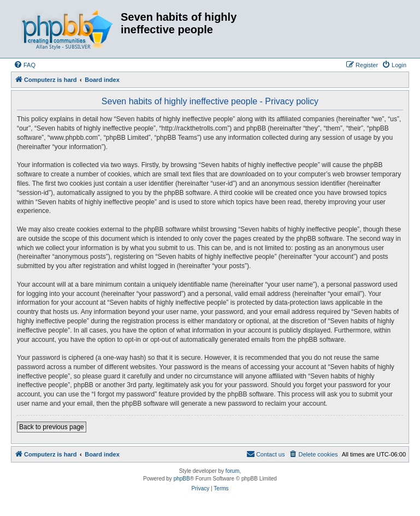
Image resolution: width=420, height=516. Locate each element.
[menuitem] (25, 65)
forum (233, 471)
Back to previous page (52, 427)
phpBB (182, 479)
